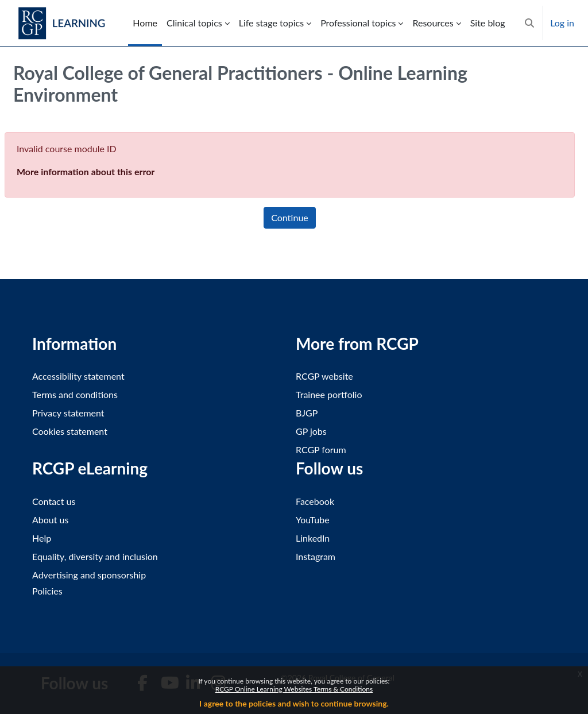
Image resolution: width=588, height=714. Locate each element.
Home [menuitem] (145, 23)
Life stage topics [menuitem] (271, 23)
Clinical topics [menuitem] (194, 23)
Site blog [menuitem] (488, 23)
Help (42, 538)
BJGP (307, 413)
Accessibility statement (78, 376)
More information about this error (86, 171)
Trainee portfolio (329, 394)
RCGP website (324, 376)
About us (50, 520)
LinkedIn (313, 538)
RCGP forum (321, 449)
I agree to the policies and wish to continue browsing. (294, 703)
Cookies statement (70, 431)
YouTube (313, 520)
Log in (562, 23)
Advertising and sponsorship (89, 575)
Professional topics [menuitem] (358, 23)
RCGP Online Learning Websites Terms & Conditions (294, 689)
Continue (290, 217)
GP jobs (311, 431)
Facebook (315, 501)
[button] (529, 23)
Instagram (316, 556)
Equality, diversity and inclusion (95, 556)
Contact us (54, 501)
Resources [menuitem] (433, 23)
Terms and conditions (75, 394)
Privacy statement (68, 413)
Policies (47, 591)
